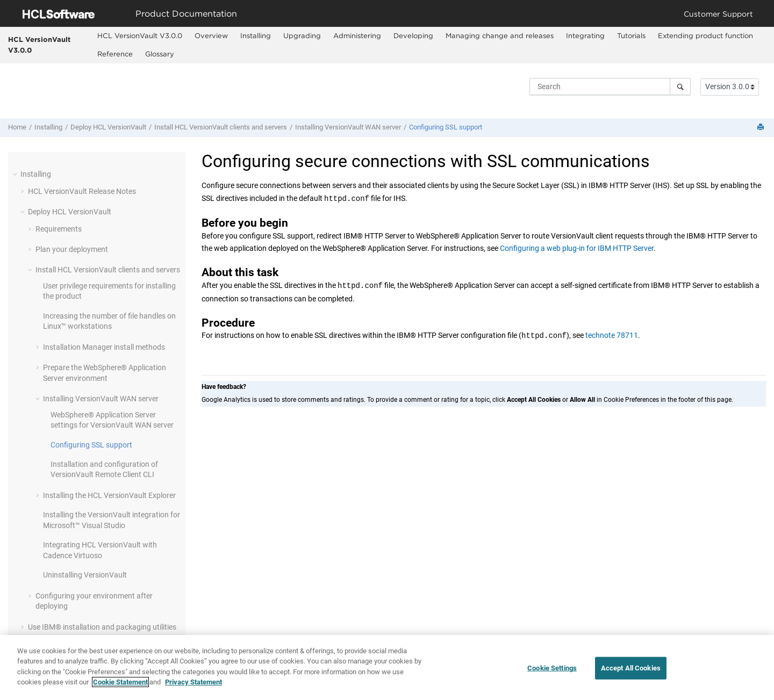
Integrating (585, 35)
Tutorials (631, 35)
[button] (16, 174)
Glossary (160, 54)
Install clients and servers (221, 127)
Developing (413, 35)
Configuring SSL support (446, 127)
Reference (115, 54)
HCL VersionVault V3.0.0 (39, 45)
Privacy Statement (193, 688)
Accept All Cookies (631, 674)
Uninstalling (85, 575)
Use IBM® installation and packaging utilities (102, 627)
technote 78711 (612, 336)
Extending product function (705, 35)
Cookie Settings (552, 674)
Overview (211, 35)
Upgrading (302, 35)
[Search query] (610, 86)
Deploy (108, 127)
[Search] (680, 86)
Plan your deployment (72, 249)
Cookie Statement (120, 688)
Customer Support (718, 14)
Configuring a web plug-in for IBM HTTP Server (577, 248)
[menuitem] (140, 36)
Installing (256, 35)
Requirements (59, 229)
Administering (357, 35)
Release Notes (82, 191)
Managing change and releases (500, 35)
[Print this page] (762, 128)
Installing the (109, 495)
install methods (104, 347)
